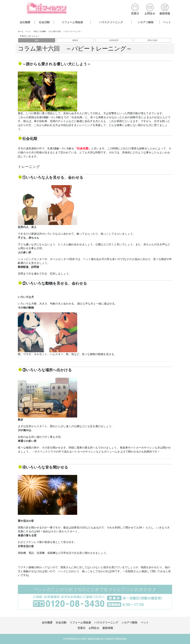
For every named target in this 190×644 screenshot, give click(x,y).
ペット (167, 22)
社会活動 (44, 22)
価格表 (75, 40)
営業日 (135, 13)
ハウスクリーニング (111, 22)
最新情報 (165, 13)
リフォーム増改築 (72, 22)
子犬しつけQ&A (40, 31)
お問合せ (150, 13)
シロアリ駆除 (146, 22)
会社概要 (25, 22)
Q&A (37, 40)
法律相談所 (114, 40)
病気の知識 (152, 40)
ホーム (20, 31)
